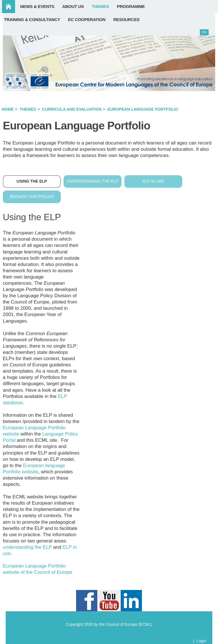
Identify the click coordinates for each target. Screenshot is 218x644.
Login (201, 641)
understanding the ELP (27, 547)
